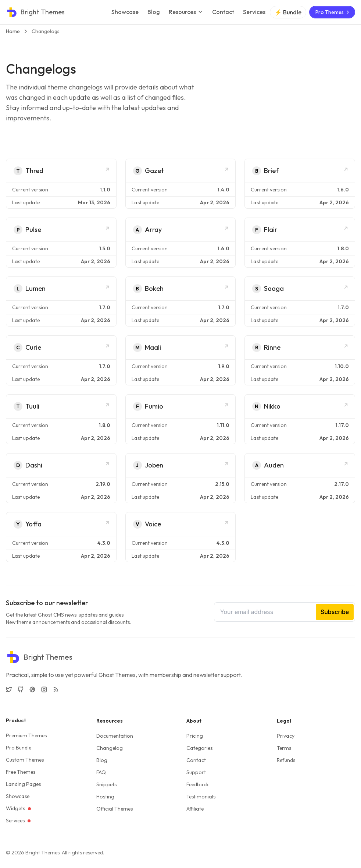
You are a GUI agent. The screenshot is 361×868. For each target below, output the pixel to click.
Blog (154, 12)
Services (254, 12)
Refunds (286, 760)
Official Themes (115, 809)
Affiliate (195, 809)
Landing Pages (23, 784)
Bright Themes (42, 853)
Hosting (105, 797)
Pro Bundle (19, 748)
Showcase (125, 12)
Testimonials (201, 797)
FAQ (101, 772)
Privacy (286, 736)
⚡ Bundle (288, 12)
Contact (223, 12)
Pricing (195, 736)
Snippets (106, 784)
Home (13, 31)
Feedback (198, 784)
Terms (284, 748)
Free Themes (21, 772)
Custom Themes (25, 760)
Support (196, 772)
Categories (199, 748)
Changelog (110, 748)
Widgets (18, 808)
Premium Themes (26, 735)
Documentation (115, 736)
